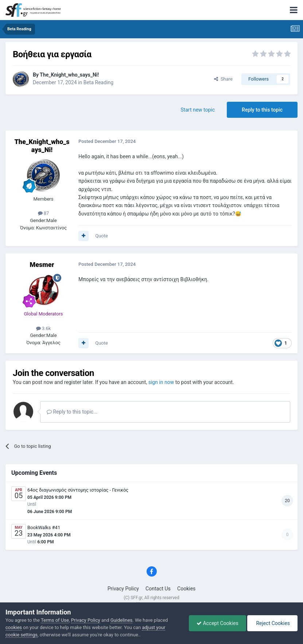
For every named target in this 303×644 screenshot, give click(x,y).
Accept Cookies (217, 623)
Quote (102, 236)
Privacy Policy (123, 589)
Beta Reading (98, 82)
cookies (14, 627)
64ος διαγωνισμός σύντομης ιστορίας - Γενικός (78, 490)
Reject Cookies (272, 623)
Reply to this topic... (72, 412)
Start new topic (198, 110)
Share (223, 79)
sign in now (161, 382)
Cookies (186, 589)
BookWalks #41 (44, 527)
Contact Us (158, 589)
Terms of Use (55, 620)
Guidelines (122, 620)
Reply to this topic (262, 110)
